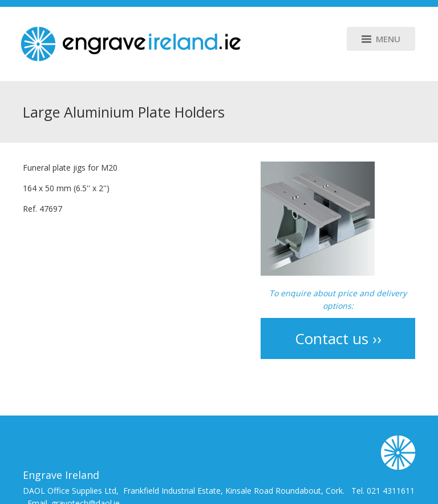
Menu (381, 39)
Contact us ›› (338, 338)
